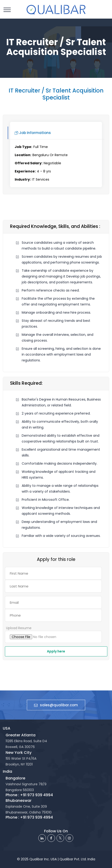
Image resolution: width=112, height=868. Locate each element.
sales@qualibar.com (56, 705)
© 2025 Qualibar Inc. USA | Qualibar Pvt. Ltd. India (56, 859)
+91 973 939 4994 (37, 795)
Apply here (56, 651)
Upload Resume (19, 628)
